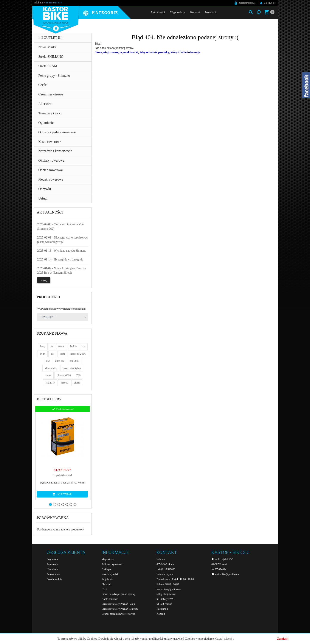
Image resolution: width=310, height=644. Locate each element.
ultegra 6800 (64, 375)
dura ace (60, 361)
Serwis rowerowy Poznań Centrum (120, 609)
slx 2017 (50, 383)
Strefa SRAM (48, 66)
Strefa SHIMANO (51, 57)
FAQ (104, 589)
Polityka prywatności (113, 564)
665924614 (219, 569)
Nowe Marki (47, 47)
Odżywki (45, 189)
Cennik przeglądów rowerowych (119, 614)
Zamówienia (53, 574)
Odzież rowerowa (50, 170)
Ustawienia (53, 569)
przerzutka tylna (72, 368)
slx (52, 354)
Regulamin (107, 579)
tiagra (48, 375)
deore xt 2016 (78, 354)
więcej (44, 280)
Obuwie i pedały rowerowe (57, 132)
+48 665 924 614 (53, 3)
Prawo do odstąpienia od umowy (119, 594)
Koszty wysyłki (110, 574)
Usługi (43, 198)
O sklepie (107, 569)
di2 (48, 361)
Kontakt (195, 12)
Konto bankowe (110, 599)
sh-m (42, 354)
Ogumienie (46, 123)
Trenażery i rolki (50, 113)
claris (77, 383)
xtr (84, 346)
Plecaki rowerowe (51, 179)
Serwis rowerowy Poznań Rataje (118, 604)
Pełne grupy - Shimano (54, 76)
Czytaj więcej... (225, 639)
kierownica (51, 368)
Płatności (106, 584)
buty (43, 346)
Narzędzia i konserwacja (55, 151)
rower (62, 346)
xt (52, 346)
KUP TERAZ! (62, 494)
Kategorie (105, 13)
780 (79, 375)
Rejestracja (52, 564)
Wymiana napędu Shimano (70, 251)
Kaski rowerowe (50, 142)
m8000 (64, 383)
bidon (74, 346)
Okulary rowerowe (51, 160)
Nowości (210, 12)
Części (43, 85)
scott (62, 354)
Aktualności (158, 12)
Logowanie (53, 559)
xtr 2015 (75, 361)
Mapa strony (108, 559)
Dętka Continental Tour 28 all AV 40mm (63, 483)
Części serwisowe (51, 94)
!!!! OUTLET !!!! (50, 38)
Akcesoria (45, 104)
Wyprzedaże (177, 12)
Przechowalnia (54, 579)
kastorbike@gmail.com (169, 589)
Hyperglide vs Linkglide (69, 260)
